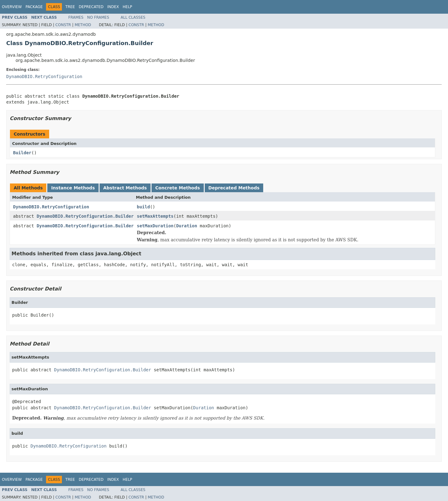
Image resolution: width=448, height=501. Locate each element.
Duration (187, 226)
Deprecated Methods (234, 188)
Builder (22, 153)
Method (83, 25)
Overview (12, 7)
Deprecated (91, 7)
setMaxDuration (155, 226)
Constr (63, 25)
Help (127, 7)
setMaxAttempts (155, 216)
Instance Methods (73, 188)
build (143, 207)
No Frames (98, 17)
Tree (70, 7)
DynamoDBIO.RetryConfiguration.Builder (85, 216)
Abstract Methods (125, 188)
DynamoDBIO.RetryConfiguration (44, 77)
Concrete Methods (178, 188)
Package (34, 7)
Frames (76, 17)
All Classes (133, 17)
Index (113, 7)
